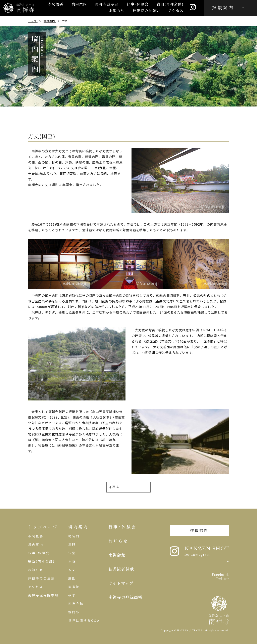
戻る (116, 487)
